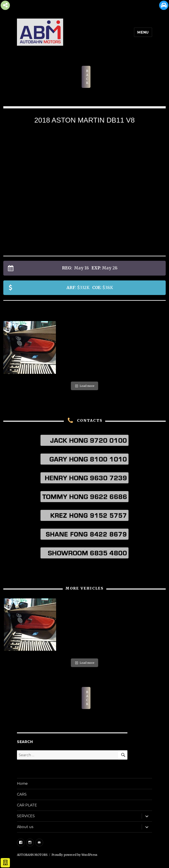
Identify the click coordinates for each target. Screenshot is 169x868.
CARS (22, 794)
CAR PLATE (27, 805)
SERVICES (26, 816)
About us (25, 827)
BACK (87, 77)
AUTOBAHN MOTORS (32, 855)
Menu (143, 32)
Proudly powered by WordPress (74, 855)
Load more (84, 386)
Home (22, 784)
